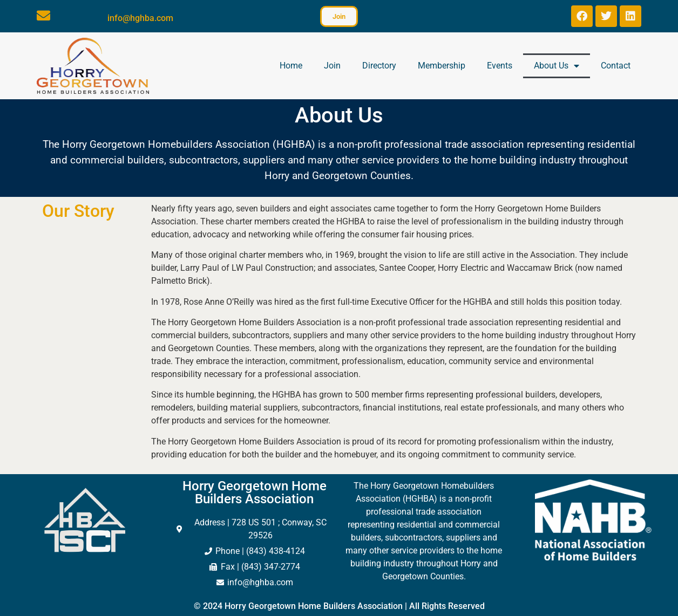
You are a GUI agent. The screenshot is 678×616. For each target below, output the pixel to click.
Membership (442, 66)
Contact (616, 66)
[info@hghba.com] (43, 15)
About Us (557, 66)
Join (332, 66)
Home (291, 66)
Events (500, 66)
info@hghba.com (140, 18)
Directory (379, 66)
